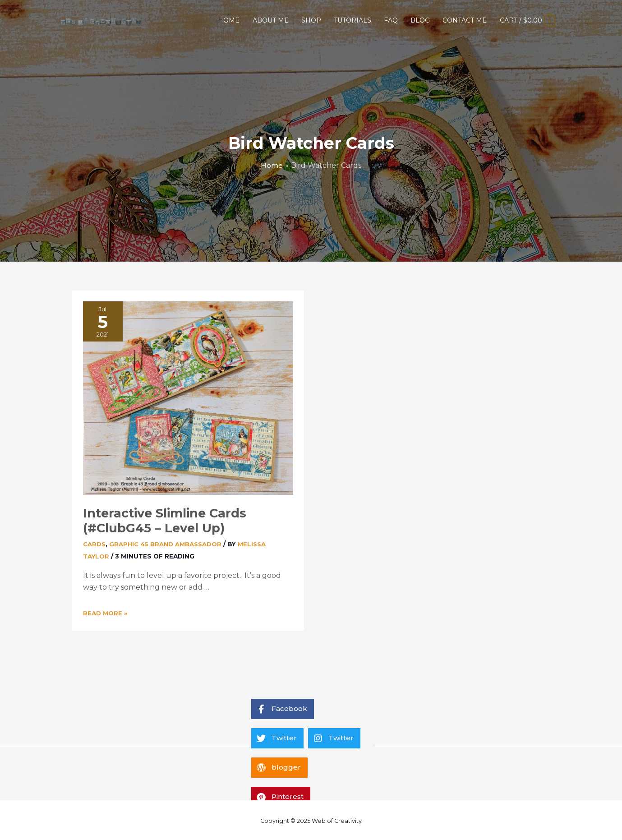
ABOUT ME (271, 20)
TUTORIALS (352, 20)
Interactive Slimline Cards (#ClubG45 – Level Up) (161, 520)
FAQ (391, 20)
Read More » (106, 612)
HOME (229, 20)
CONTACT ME (465, 20)
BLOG (420, 20)
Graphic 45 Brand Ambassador (167, 542)
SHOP (311, 20)
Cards (94, 542)
